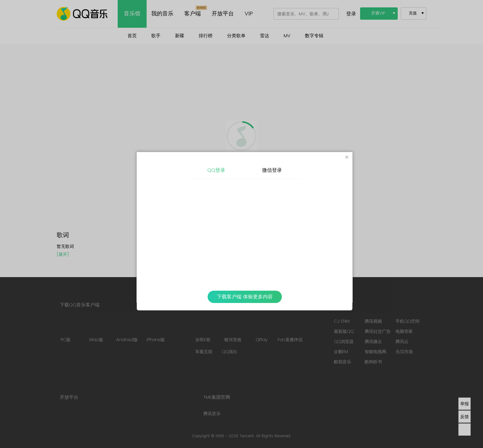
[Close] (347, 158)
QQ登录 (216, 170)
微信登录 (272, 170)
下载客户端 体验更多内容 (245, 297)
